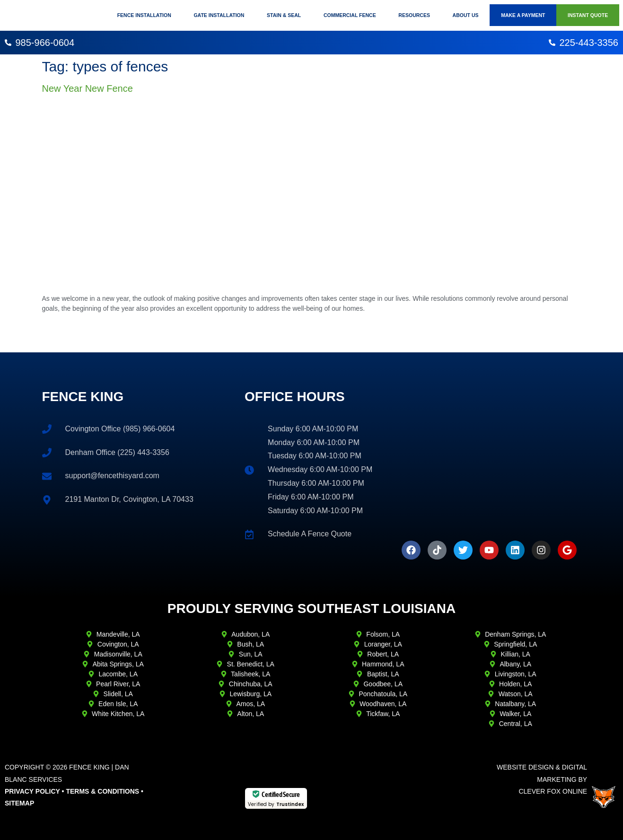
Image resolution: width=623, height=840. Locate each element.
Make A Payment (523, 15)
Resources (414, 15)
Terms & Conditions (102, 791)
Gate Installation (219, 15)
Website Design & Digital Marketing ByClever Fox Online (542, 779)
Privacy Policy (32, 791)
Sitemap (19, 803)
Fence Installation (144, 15)
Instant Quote (588, 15)
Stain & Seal (284, 15)
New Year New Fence (88, 88)
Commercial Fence (350, 15)
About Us (466, 15)
